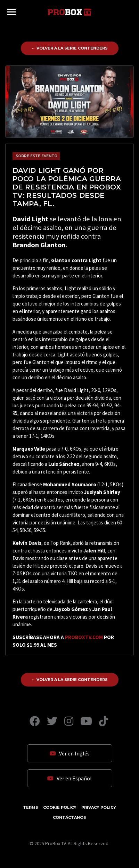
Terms (31, 807)
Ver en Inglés (70, 753)
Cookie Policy (60, 807)
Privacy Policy (99, 807)
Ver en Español (69, 778)
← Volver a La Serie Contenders (70, 48)
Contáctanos (69, 817)
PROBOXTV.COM (84, 637)
